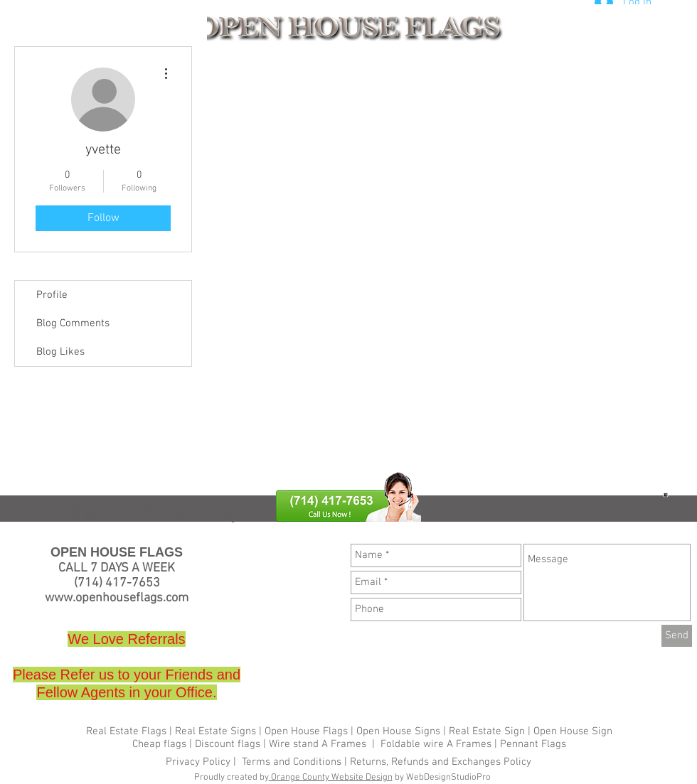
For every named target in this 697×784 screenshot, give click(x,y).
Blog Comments (73, 323)
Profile (52, 295)
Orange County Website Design (331, 778)
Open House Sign (573, 731)
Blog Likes (60, 352)
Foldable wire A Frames (436, 744)
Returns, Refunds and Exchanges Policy (441, 762)
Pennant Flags (533, 744)
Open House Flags (306, 731)
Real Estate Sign (485, 731)
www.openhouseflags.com (117, 598)
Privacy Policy (199, 762)
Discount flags (228, 744)
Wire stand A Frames (215, 505)
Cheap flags (57, 505)
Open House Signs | (401, 731)
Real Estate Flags (126, 731)
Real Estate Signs (216, 731)
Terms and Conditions (292, 762)
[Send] (677, 636)
